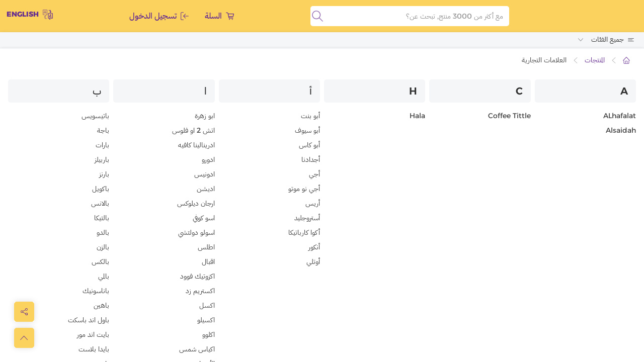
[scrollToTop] (24, 338)
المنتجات (595, 61)
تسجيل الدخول (159, 16)
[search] (317, 17)
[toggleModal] (24, 312)
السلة (219, 16)
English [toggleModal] (30, 15)
